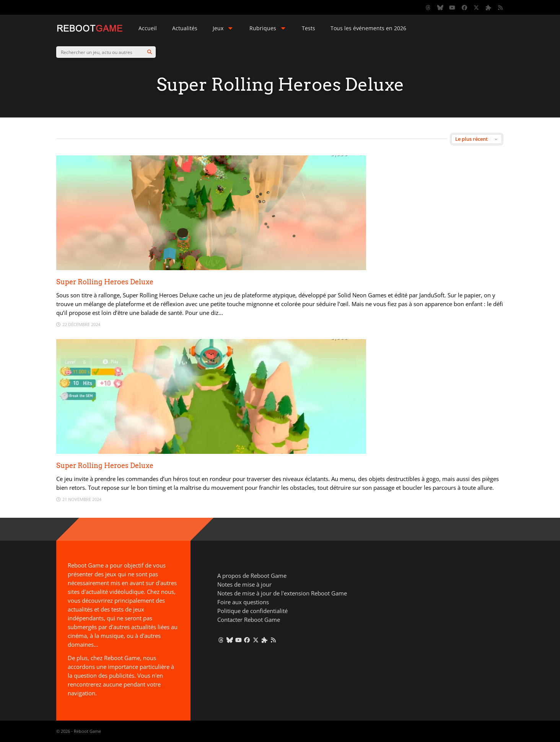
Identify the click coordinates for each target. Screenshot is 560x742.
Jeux (223, 28)
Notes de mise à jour (244, 584)
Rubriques (268, 28)
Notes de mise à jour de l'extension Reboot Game (282, 593)
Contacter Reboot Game (249, 620)
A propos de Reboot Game (252, 576)
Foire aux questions (243, 602)
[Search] (150, 52)
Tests (308, 28)
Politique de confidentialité (252, 611)
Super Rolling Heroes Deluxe (105, 282)
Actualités (185, 28)
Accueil (148, 28)
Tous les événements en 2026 (368, 28)
